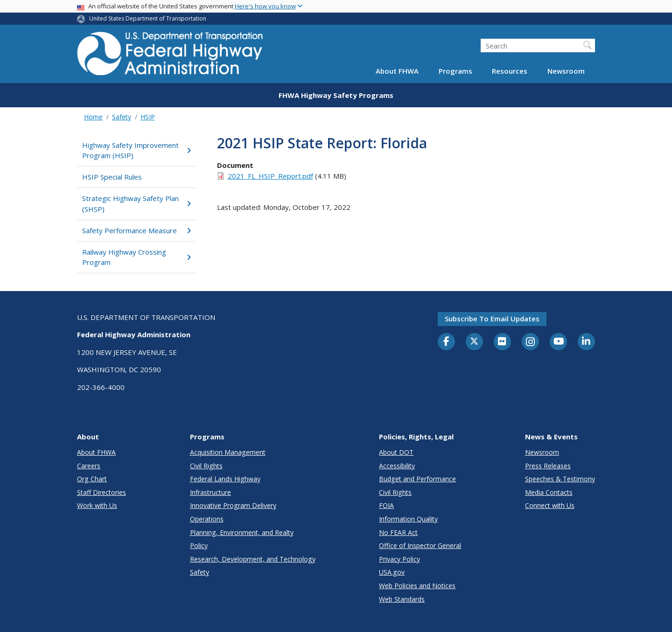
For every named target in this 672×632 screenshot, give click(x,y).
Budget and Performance (417, 479)
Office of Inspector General (420, 545)
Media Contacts (549, 492)
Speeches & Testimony (560, 479)
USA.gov (392, 572)
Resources (510, 71)
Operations (207, 519)
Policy (199, 545)
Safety (122, 117)
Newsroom (566, 71)
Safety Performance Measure (136, 230)
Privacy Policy (399, 559)
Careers (89, 466)
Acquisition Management (228, 452)
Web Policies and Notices (417, 586)
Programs (455, 71)
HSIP (148, 117)
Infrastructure (210, 492)
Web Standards (402, 599)
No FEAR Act (398, 532)
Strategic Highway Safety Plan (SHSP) (136, 204)
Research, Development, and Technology (253, 559)
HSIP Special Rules (112, 177)
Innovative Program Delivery (233, 505)
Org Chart (92, 479)
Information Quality (408, 519)
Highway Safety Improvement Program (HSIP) (136, 150)
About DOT (396, 452)
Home (93, 117)
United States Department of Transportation (148, 18)
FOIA (386, 505)
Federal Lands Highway (225, 479)
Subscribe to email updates (492, 319)
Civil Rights (206, 466)
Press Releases (548, 466)
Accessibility (397, 466)
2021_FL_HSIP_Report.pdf (270, 176)
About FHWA (397, 71)
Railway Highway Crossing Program (136, 257)
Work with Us (97, 505)
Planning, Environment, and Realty (242, 532)
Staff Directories (101, 492)
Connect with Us (550, 505)
